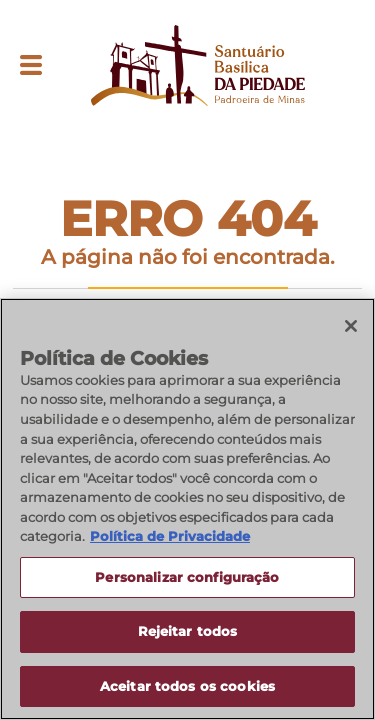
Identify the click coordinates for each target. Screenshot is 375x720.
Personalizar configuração (187, 578)
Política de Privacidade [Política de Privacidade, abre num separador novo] (170, 538)
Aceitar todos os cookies (187, 688)
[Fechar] (351, 328)
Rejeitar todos (188, 633)
